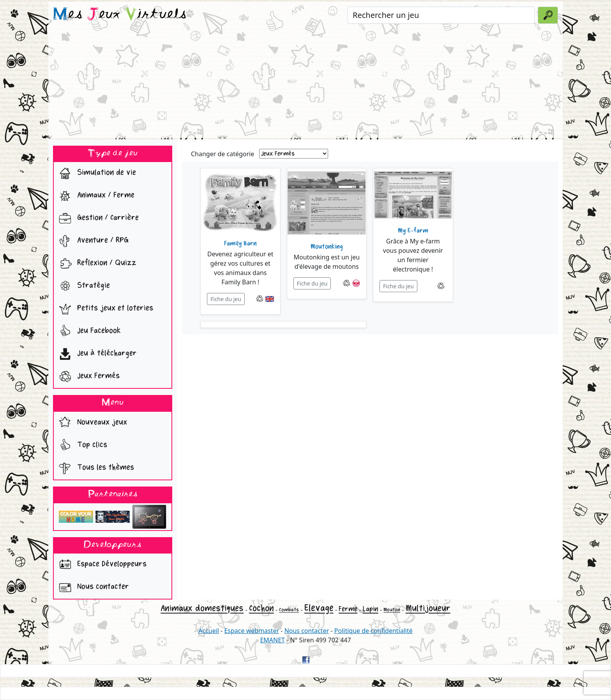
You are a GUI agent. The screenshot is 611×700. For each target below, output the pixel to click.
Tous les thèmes (95, 468)
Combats (289, 610)
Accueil (209, 631)
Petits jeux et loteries (104, 309)
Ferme (348, 609)
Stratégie (83, 286)
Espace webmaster (252, 631)
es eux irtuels (120, 15)
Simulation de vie (96, 173)
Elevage (319, 608)
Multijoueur (428, 608)
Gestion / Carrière (97, 219)
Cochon (261, 608)
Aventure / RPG (92, 241)
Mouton (392, 610)
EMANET (272, 640)
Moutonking (327, 247)
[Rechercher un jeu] (441, 15)
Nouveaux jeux (91, 423)
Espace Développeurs (101, 565)
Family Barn (240, 243)
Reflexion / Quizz (96, 264)
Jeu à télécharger (96, 354)
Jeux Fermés (87, 377)
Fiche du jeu (226, 299)
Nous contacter (92, 587)
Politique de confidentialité (373, 631)
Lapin (371, 609)
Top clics (81, 446)
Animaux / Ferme (95, 196)
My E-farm (413, 231)
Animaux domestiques (202, 608)
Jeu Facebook (88, 331)
